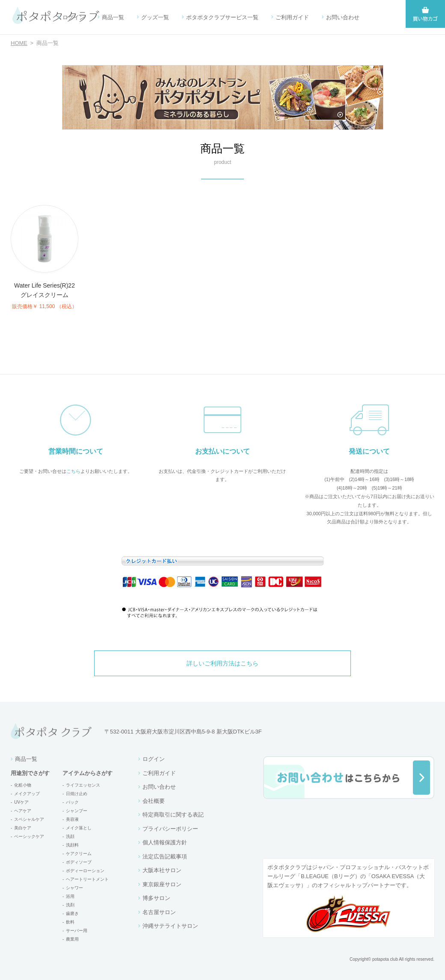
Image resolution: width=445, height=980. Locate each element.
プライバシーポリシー (170, 829)
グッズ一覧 (155, 17)
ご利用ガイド (292, 17)
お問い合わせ (343, 17)
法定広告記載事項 (165, 857)
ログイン (74, 17)
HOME (19, 43)
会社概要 (154, 801)
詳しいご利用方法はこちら (222, 663)
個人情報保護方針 (165, 842)
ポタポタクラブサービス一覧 (222, 17)
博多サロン (156, 898)
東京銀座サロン (162, 884)
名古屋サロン (159, 912)
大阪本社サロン (162, 870)
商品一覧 (113, 17)
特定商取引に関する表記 (173, 815)
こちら (73, 471)
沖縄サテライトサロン (170, 926)
